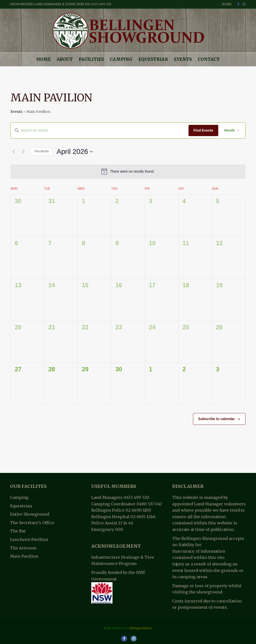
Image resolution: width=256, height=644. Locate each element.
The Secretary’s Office (32, 523)
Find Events (203, 130)
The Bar (18, 531)
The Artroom (23, 548)
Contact (209, 59)
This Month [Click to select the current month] (41, 151)
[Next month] (23, 152)
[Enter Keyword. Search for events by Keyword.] (100, 130)
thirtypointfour (141, 628)
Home (227, 4)
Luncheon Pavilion (29, 539)
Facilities (91, 59)
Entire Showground (30, 514)
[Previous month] (13, 152)
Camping (121, 59)
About (65, 59)
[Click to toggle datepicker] (75, 152)
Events (183, 59)
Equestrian (153, 59)
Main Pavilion (24, 556)
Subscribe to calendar (216, 419)
